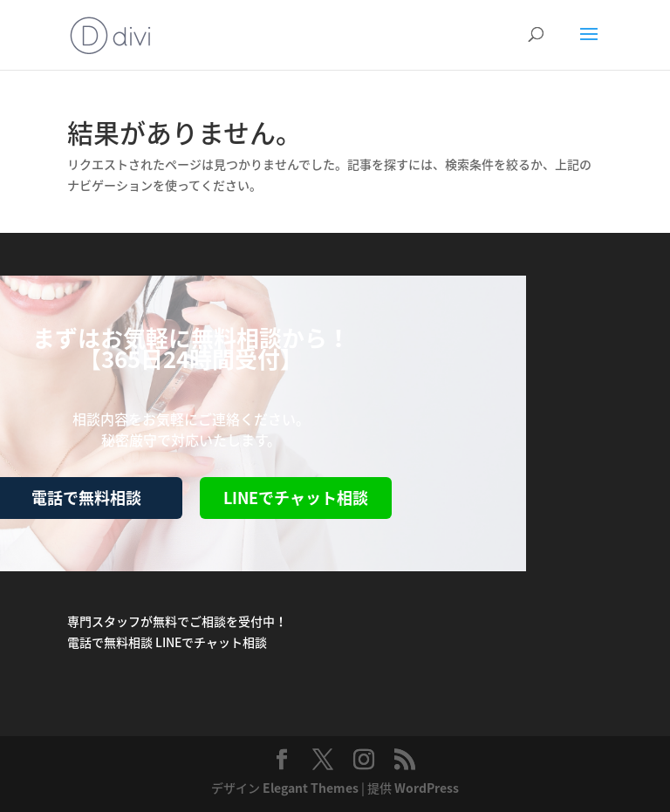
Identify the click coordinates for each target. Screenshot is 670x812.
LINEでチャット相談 (296, 498)
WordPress (427, 788)
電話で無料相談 (110, 642)
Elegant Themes (311, 788)
